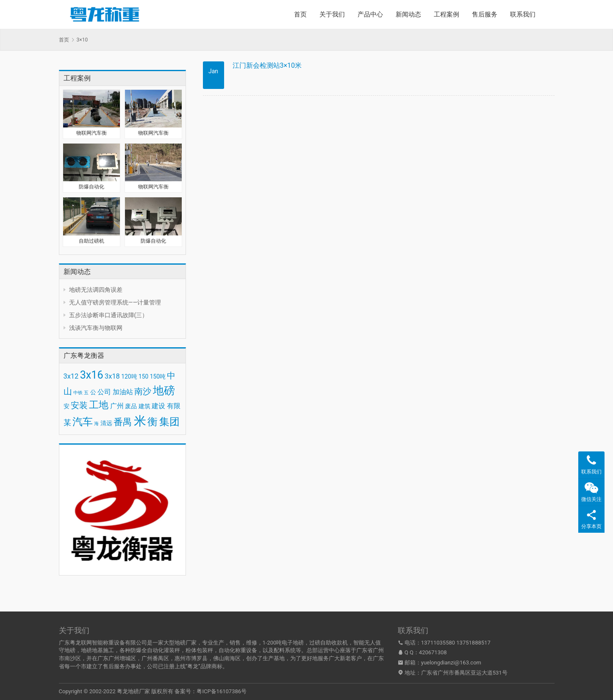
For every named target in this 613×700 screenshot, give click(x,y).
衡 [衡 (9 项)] (153, 422)
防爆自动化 (92, 187)
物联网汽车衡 (92, 133)
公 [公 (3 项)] (93, 392)
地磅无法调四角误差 (96, 290)
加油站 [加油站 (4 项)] (123, 392)
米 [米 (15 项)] (140, 421)
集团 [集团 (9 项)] (169, 422)
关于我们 (332, 14)
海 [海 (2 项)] (96, 424)
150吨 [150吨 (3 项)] (158, 376)
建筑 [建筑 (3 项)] (144, 406)
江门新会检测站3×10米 (267, 65)
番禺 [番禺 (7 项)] (123, 422)
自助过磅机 (92, 241)
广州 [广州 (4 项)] (117, 406)
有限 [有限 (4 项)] (174, 406)
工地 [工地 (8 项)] (99, 405)
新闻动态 (408, 14)
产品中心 (370, 14)
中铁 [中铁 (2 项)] (78, 393)
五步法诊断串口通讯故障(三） (109, 315)
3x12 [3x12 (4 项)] (71, 376)
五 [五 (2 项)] (86, 393)
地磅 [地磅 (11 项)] (164, 390)
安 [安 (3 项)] (67, 406)
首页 (300, 14)
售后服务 (485, 14)
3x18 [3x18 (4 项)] (112, 376)
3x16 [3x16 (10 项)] (92, 375)
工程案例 (447, 14)
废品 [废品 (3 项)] (131, 406)
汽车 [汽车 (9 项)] (83, 422)
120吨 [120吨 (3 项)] (129, 376)
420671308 (433, 652)
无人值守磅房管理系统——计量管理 (115, 302)
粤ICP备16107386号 (222, 691)
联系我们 (523, 14)
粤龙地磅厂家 (133, 691)
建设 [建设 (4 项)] (158, 406)
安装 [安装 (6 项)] (79, 405)
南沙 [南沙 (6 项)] (143, 391)
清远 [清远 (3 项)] (106, 423)
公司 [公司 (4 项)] (104, 392)
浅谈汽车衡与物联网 (96, 328)
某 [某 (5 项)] (67, 423)
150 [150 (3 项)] (143, 376)
